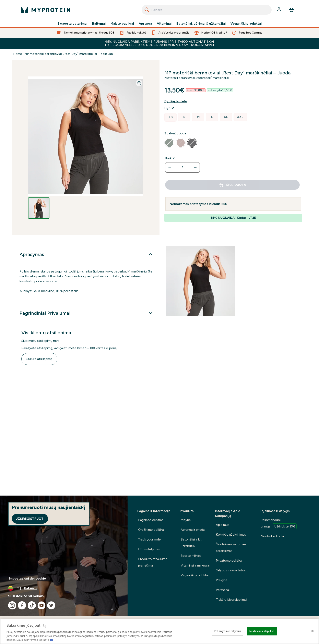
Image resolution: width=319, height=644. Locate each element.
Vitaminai (164, 24)
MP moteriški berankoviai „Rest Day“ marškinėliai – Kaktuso (69, 54)
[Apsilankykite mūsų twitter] (51, 605)
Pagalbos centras (151, 520)
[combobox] (207, 10)
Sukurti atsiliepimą (39, 359)
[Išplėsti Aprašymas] (87, 254)
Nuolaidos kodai (272, 536)
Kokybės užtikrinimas (231, 534)
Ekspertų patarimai (72, 24)
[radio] (170, 117)
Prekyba (222, 580)
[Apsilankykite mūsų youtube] (42, 605)
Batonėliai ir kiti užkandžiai (191, 543)
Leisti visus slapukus (262, 631)
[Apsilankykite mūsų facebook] (22, 605)
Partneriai (223, 590)
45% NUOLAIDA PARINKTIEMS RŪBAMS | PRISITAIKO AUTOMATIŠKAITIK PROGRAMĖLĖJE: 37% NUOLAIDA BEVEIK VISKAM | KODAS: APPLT (160, 43)
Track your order (150, 539)
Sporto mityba (191, 556)
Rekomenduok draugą (279, 524)
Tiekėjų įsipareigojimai (231, 600)
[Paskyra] (279, 10)
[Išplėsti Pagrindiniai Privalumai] (87, 313)
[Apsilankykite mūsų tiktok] (32, 605)
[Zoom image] (139, 83)
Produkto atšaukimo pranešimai (153, 562)
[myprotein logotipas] (46, 10)
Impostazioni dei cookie (27, 578)
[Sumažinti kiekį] (170, 167)
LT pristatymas (149, 549)
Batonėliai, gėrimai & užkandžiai (201, 24)
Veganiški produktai (246, 24)
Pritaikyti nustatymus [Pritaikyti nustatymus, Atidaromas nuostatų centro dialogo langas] (228, 631)
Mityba (186, 520)
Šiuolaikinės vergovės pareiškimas (231, 548)
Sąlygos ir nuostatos (231, 570)
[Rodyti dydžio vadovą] (179, 101)
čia (51, 640)
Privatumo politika (229, 561)
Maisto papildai (122, 24)
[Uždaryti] (312, 631)
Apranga (145, 24)
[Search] (147, 10)
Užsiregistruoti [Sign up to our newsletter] (30, 519)
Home (17, 54)
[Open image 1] (39, 208)
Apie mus (223, 525)
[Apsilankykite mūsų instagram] (12, 605)
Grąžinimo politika (151, 530)
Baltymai (99, 24)
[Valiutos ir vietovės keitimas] (64, 588)
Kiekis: (170, 158)
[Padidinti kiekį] (195, 167)
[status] (182, 167)
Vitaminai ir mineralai (195, 565)
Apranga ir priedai (193, 530)
